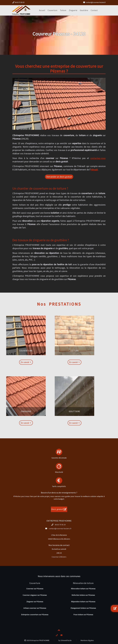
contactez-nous (98, 158)
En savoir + (12, 362)
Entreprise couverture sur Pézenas (35, 615)
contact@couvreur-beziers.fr (96, 2)
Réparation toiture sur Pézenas (83, 602)
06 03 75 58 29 (20, 2)
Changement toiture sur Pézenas (83, 608)
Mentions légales (87, 640)
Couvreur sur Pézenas (35, 589)
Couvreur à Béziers (59, 557)
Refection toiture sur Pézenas (83, 595)
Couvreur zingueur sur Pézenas (35, 595)
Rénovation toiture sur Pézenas (83, 589)
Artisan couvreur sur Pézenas (35, 608)
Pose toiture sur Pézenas (83, 615)
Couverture (35, 583)
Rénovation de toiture (83, 583)
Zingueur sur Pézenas (35, 602)
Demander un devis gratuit (59, 177)
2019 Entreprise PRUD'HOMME (37, 640)
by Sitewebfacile (65, 640)
